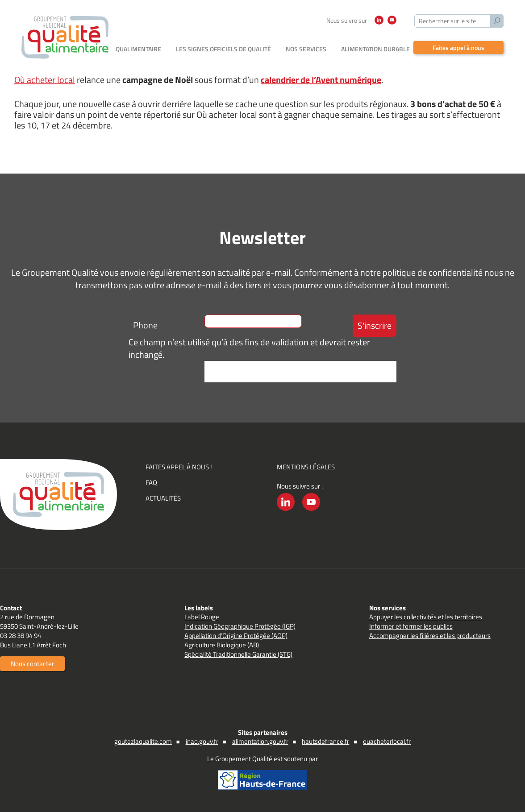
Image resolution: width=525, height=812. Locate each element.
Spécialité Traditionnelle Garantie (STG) (238, 654)
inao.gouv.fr (202, 741)
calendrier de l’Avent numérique (321, 80)
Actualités (163, 498)
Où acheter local (45, 80)
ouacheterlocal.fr (387, 741)
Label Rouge (202, 617)
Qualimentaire (138, 49)
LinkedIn (379, 24)
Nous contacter (32, 664)
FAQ (151, 483)
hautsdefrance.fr (325, 741)
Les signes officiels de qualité (223, 49)
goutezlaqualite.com (143, 741)
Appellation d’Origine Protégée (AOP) (236, 636)
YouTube (392, 24)
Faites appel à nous (458, 48)
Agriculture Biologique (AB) (222, 645)
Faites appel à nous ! (179, 467)
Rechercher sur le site (447, 21)
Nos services (306, 49)
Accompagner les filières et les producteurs (430, 636)
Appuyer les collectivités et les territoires (426, 617)
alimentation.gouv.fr (260, 741)
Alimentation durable (375, 49)
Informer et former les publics (411, 626)
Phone (145, 325)
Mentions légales (306, 467)
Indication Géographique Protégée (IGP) (240, 626)
